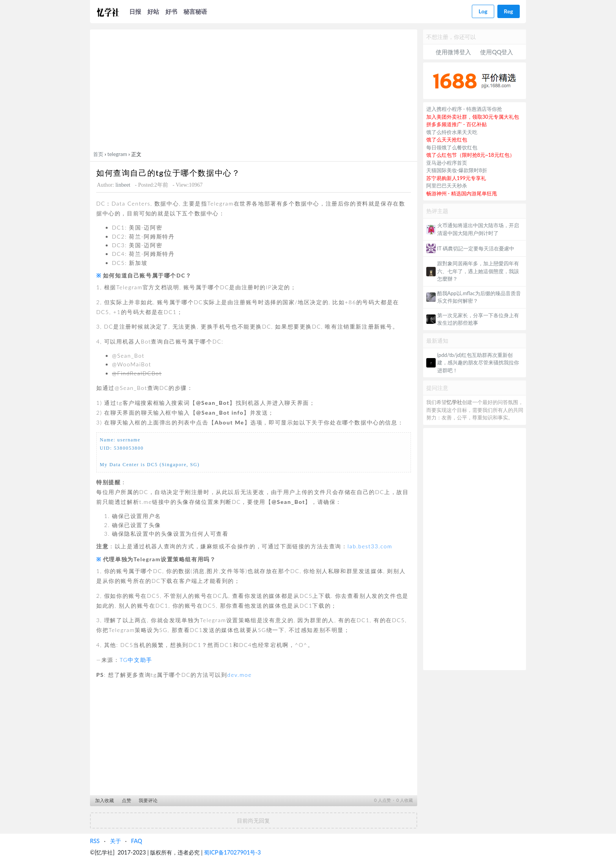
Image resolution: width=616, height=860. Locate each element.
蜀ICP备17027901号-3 (232, 852)
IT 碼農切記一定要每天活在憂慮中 (476, 248)
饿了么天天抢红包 (447, 140)
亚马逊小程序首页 (447, 163)
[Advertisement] (254, 92)
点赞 (126, 800)
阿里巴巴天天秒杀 (447, 186)
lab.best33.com (370, 546)
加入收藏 (104, 800)
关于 (115, 841)
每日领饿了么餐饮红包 (452, 147)
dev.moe (240, 675)
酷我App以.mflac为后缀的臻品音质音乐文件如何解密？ (479, 297)
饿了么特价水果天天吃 (452, 132)
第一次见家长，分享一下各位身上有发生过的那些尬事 (478, 319)
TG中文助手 (136, 660)
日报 (135, 11)
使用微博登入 (453, 52)
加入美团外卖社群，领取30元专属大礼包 (473, 117)
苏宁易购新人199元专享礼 (456, 178)
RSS (95, 841)
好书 (171, 11)
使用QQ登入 (497, 52)
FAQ (136, 841)
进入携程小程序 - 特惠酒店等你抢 (464, 109)
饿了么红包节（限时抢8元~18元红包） (470, 155)
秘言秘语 (195, 11)
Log (483, 11)
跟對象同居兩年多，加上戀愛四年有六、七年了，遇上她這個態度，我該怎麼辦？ (478, 271)
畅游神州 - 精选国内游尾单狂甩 (462, 193)
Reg (509, 11)
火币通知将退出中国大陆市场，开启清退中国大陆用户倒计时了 (478, 229)
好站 (153, 11)
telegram (117, 154)
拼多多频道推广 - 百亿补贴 (457, 124)
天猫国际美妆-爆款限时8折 (457, 170)
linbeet (123, 185)
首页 (98, 154)
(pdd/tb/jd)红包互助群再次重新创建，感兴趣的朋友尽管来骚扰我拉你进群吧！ (478, 363)
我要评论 (148, 800)
